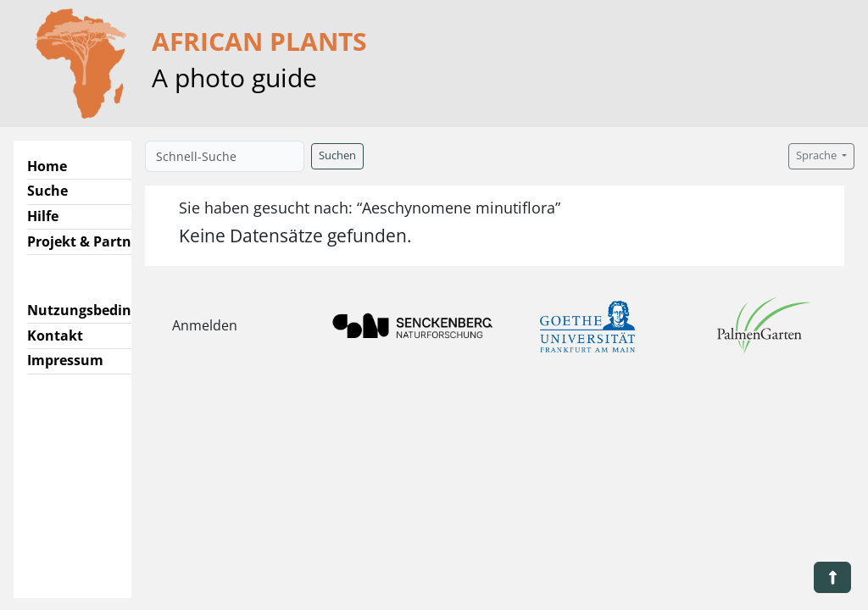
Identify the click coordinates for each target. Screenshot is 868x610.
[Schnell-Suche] (225, 156)
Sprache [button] (818, 155)
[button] (832, 577)
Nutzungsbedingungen (105, 310)
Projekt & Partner (86, 241)
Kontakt (55, 335)
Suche (47, 191)
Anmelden (205, 325)
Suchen (337, 155)
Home (47, 166)
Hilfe (43, 216)
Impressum (65, 360)
